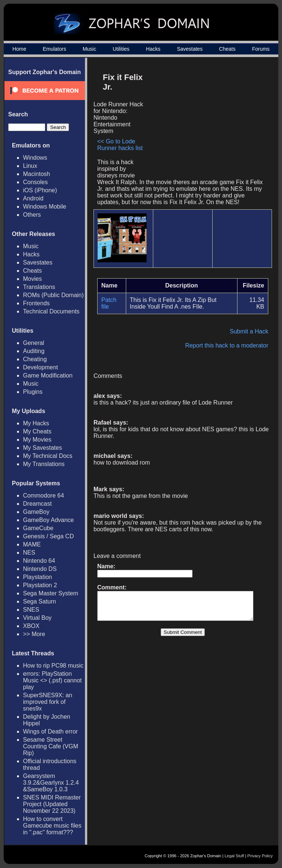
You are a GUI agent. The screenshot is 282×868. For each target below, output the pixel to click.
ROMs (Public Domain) (53, 295)
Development (40, 367)
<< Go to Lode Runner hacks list (120, 145)
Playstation (37, 577)
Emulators (54, 49)
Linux (30, 166)
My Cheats (37, 431)
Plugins (33, 392)
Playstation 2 (40, 585)
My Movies (37, 440)
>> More (34, 634)
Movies (32, 279)
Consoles (35, 182)
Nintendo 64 (39, 561)
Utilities (121, 49)
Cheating (35, 359)
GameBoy (36, 512)
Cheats (227, 49)
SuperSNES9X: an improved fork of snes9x (48, 702)
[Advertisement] (209, 121)
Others (32, 215)
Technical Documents (51, 311)
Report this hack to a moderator (230, 345)
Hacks (153, 49)
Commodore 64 (43, 495)
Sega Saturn (40, 601)
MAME (32, 544)
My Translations (44, 464)
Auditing (34, 351)
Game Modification (48, 375)
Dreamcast (37, 504)
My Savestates (42, 448)
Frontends (36, 303)
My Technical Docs (48, 456)
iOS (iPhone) (40, 190)
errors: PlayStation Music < (52, 680)
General (34, 343)
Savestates (190, 49)
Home (19, 49)
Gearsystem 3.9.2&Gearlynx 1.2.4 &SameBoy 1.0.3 (51, 783)
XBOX (31, 626)
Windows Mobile (45, 207)
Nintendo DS (40, 569)
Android (33, 198)
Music (90, 49)
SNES (31, 610)
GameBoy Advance (48, 520)
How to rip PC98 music (53, 666)
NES (29, 553)
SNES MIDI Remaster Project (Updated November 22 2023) (52, 804)
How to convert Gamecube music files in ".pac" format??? (52, 826)
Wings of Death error (50, 731)
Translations (39, 287)
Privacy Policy (260, 856)
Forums (261, 49)
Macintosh (37, 174)
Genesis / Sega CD (48, 536)
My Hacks (36, 423)
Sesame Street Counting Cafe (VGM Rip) (51, 746)
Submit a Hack (253, 331)
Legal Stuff (234, 856)
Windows (35, 158)
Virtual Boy (37, 618)
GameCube (38, 528)
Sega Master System (51, 593)
